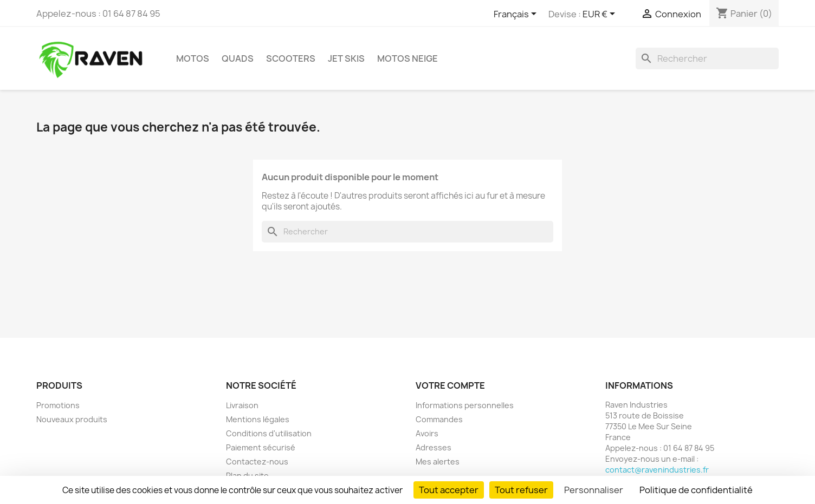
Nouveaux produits (72, 419)
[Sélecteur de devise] (601, 15)
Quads (238, 58)
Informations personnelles (465, 405)
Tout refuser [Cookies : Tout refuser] (521, 490)
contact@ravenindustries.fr (657, 470)
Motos (193, 58)
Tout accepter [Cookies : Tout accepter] (449, 490)
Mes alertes (438, 462)
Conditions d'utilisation (269, 433)
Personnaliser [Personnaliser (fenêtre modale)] (594, 490)
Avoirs (427, 433)
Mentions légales (258, 419)
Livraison (242, 405)
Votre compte (450, 385)
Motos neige (407, 58)
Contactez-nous (257, 462)
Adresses (434, 447)
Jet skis (346, 58)
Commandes (439, 419)
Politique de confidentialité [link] (696, 490)
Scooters (291, 58)
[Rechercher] (707, 58)
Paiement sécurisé (261, 447)
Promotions (58, 405)
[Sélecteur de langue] (517, 15)
